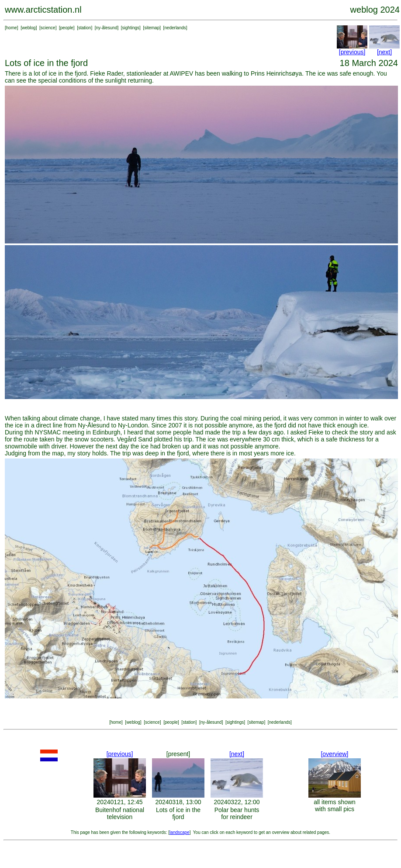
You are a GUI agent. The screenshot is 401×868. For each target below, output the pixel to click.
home (12, 28)
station (85, 28)
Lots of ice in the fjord (178, 813)
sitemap (152, 28)
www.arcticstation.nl (43, 10)
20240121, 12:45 (119, 802)
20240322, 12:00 (237, 802)
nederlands (175, 28)
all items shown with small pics (335, 806)
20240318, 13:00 (178, 802)
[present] (178, 754)
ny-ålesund (107, 28)
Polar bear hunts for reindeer (237, 813)
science (48, 28)
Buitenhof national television (120, 813)
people (67, 28)
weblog (29, 28)
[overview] (334, 754)
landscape (180, 832)
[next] (384, 52)
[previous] (352, 52)
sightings (131, 28)
